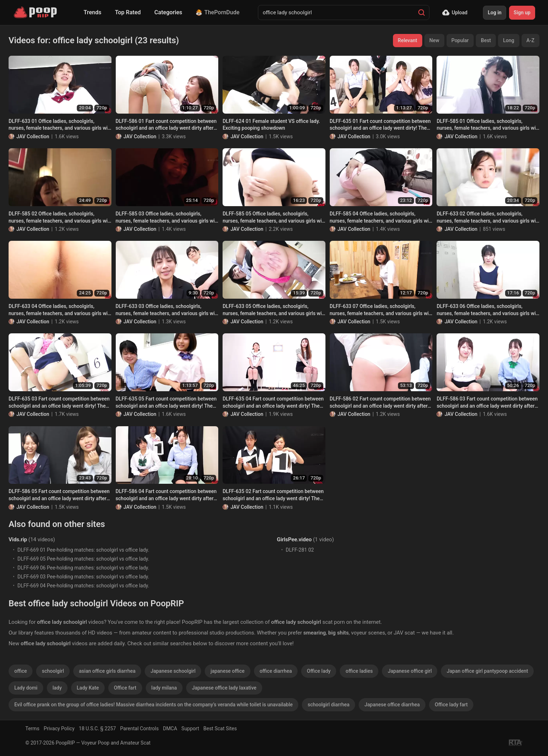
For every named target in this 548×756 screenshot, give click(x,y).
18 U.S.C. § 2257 (98, 728)
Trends (93, 12)
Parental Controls (139, 728)
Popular (460, 40)
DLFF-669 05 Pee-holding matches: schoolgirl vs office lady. (83, 559)
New (434, 40)
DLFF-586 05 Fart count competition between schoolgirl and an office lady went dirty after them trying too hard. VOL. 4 (59, 495)
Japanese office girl (410, 671)
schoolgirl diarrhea (328, 705)
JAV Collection (33, 136)
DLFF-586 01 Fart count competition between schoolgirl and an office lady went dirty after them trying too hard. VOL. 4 (166, 125)
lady (57, 688)
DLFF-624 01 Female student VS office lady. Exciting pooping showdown (271, 125)
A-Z (530, 40)
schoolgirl (53, 671)
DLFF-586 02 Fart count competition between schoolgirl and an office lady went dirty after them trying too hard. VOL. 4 (380, 403)
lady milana (164, 688)
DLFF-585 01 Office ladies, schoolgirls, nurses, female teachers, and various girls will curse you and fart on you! (487, 125)
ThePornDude (218, 12)
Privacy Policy (59, 728)
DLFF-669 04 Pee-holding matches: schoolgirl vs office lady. (83, 586)
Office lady (319, 671)
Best (486, 40)
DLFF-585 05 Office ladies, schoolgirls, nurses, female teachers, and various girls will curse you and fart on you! (273, 218)
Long (509, 40)
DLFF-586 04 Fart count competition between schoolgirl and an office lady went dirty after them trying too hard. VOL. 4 (166, 495)
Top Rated (128, 12)
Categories (168, 12)
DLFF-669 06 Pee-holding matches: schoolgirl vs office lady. (83, 568)
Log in (494, 13)
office (21, 671)
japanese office (227, 671)
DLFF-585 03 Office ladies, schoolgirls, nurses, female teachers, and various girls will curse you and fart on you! (167, 218)
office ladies (359, 671)
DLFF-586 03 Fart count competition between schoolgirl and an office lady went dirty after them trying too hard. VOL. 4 (487, 403)
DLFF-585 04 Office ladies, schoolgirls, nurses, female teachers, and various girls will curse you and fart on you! (381, 218)
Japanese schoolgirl (173, 671)
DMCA (170, 728)
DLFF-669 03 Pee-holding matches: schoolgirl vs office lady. (83, 577)
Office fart (125, 688)
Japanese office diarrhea (392, 705)
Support (190, 728)
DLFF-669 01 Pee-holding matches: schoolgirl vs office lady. (83, 550)
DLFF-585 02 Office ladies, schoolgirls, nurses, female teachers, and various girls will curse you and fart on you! (59, 218)
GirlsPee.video (294, 539)
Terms (32, 728)
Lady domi (26, 688)
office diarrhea (276, 671)
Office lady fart (451, 705)
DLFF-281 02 (300, 550)
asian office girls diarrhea (107, 671)
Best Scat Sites (220, 728)
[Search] (422, 13)
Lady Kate (88, 688)
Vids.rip (18, 539)
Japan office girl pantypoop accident (487, 671)
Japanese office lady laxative (224, 688)
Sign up (522, 13)
